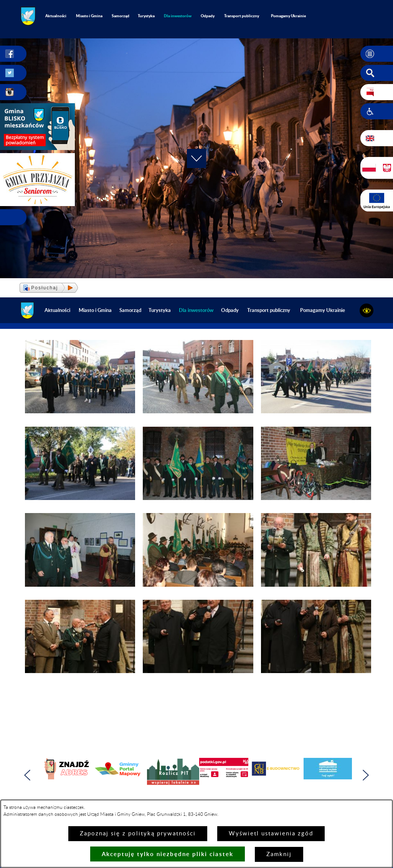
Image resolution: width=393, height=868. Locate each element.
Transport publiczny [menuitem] (242, 16)
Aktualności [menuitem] (56, 16)
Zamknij (279, 854)
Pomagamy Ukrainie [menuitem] (288, 16)
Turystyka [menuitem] (146, 16)
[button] (377, 54)
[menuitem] (178, 16)
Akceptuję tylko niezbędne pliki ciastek (168, 854)
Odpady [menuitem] (208, 16)
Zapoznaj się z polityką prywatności (138, 834)
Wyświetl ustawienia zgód (271, 834)
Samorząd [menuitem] (121, 16)
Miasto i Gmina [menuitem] (89, 16)
